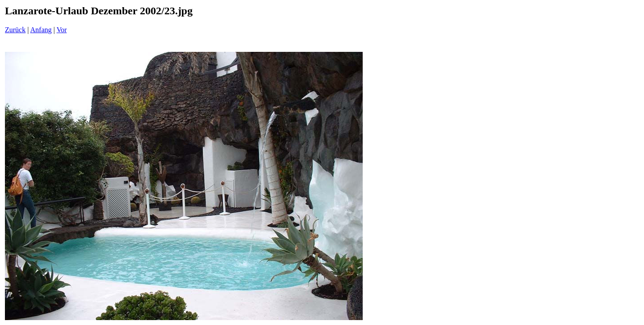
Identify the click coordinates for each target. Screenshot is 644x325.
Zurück (15, 30)
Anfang (41, 30)
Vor (61, 30)
